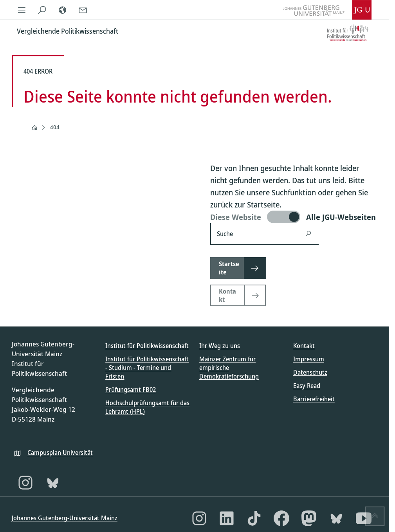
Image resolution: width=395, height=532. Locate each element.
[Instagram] (25, 483)
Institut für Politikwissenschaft (147, 346)
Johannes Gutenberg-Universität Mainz (65, 518)
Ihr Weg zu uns (220, 346)
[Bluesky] (53, 483)
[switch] (294, 217)
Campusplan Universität (60, 453)
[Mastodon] (309, 518)
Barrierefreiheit (314, 399)
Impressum (309, 359)
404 (55, 127)
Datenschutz (310, 372)
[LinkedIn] (227, 518)
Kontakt (304, 346)
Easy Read (307, 386)
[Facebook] (281, 518)
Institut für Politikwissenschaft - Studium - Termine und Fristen (147, 368)
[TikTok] (254, 518)
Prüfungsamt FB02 (131, 390)
